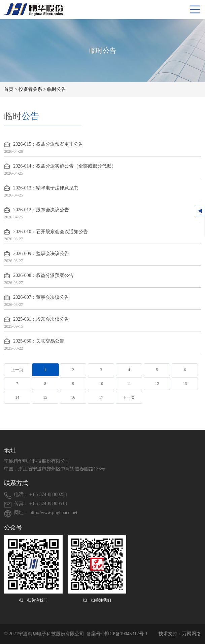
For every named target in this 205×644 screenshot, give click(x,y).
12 (157, 384)
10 (101, 384)
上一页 (17, 370)
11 (129, 384)
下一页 (129, 397)
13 (185, 384)
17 (101, 397)
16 (73, 397)
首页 (9, 89)
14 (17, 397)
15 (45, 397)
